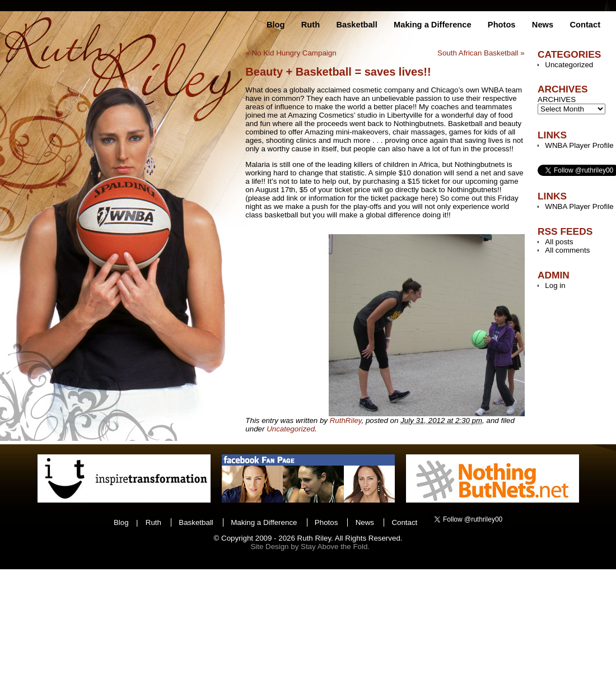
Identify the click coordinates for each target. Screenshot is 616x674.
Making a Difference (432, 25)
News (543, 25)
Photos (502, 25)
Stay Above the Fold (334, 547)
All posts (559, 242)
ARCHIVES (557, 99)
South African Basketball (481, 53)
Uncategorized (291, 429)
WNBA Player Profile (579, 145)
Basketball (356, 25)
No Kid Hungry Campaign (291, 53)
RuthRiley (346, 420)
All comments (567, 250)
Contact (585, 25)
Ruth (311, 25)
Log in (555, 285)
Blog (276, 25)
